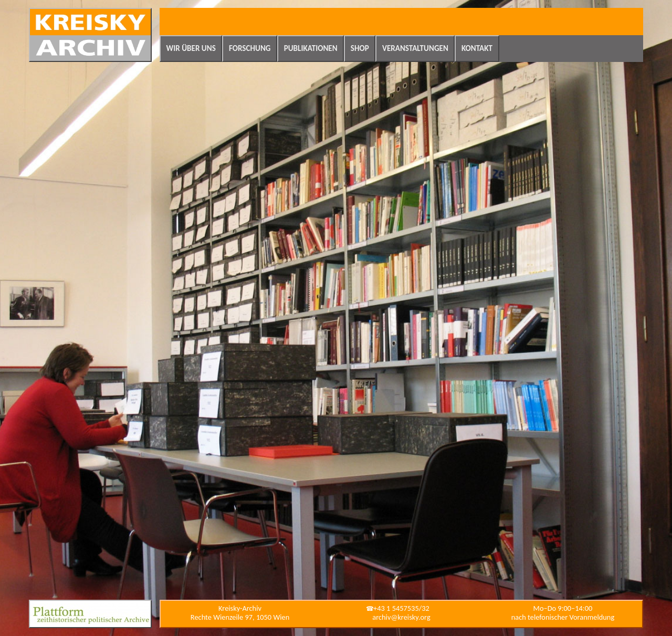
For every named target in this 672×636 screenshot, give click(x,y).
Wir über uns (191, 48)
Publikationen (311, 48)
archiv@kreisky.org (401, 617)
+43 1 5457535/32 (401, 608)
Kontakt (477, 48)
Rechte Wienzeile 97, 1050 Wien (240, 617)
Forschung (250, 48)
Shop (360, 48)
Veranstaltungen (415, 48)
